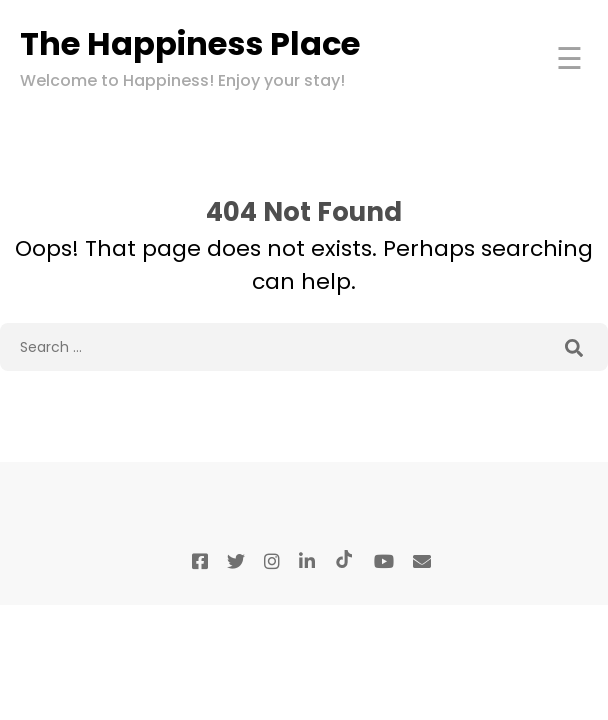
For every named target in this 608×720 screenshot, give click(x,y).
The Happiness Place (190, 43)
